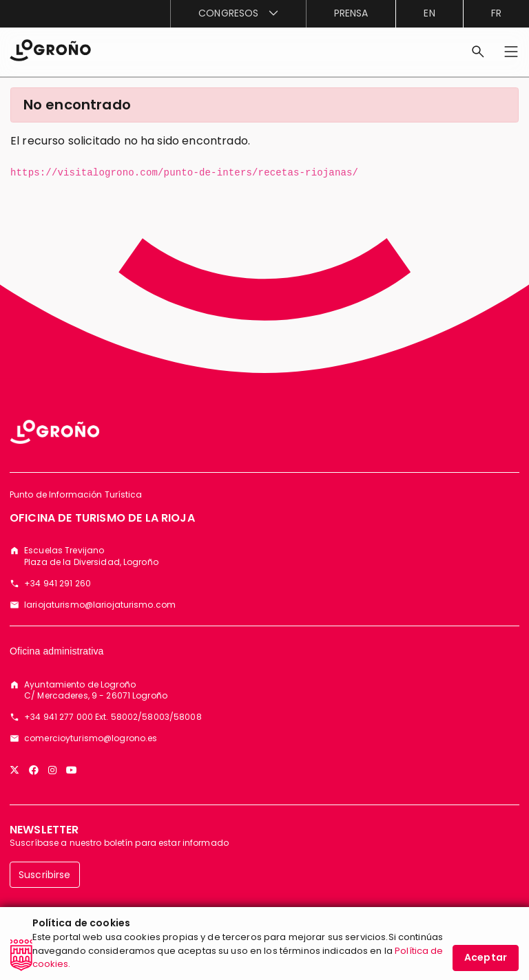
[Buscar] (478, 52)
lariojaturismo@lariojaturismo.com (100, 605)
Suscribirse (45, 875)
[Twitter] (14, 770)
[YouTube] (72, 770)
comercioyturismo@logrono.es (91, 738)
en (429, 13)
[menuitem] (238, 14)
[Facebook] (34, 770)
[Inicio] (50, 49)
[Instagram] (52, 770)
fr (496, 13)
